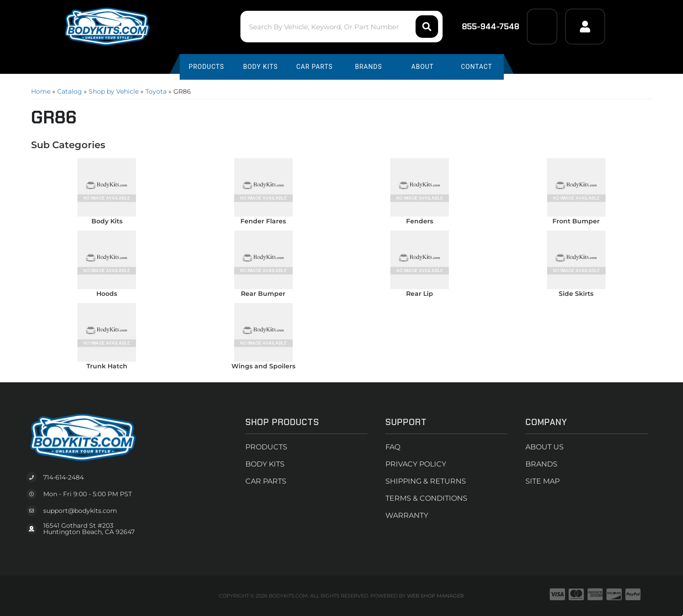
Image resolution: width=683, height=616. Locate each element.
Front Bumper (576, 221)
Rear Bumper (263, 294)
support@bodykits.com (80, 511)
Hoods (107, 294)
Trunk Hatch (107, 366)
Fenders (420, 221)
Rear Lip (420, 294)
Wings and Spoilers (263, 366)
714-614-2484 (63, 477)
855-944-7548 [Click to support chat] (485, 27)
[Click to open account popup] (585, 27)
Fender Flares (263, 221)
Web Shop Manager (435, 596)
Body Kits (107, 221)
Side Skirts (576, 294)
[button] (341, 27)
